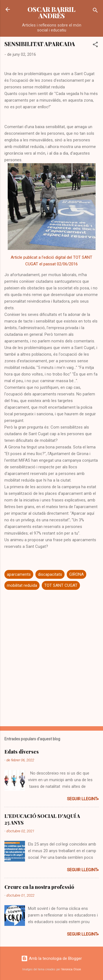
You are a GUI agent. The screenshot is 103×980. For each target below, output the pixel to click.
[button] (95, 45)
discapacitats (50, 574)
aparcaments (19, 574)
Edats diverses (22, 752)
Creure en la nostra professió (39, 887)
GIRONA (76, 574)
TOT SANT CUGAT (61, 585)
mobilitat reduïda (22, 585)
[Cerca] (95, 11)
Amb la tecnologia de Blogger (51, 958)
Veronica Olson (71, 969)
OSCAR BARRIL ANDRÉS (51, 12)
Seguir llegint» (83, 799)
